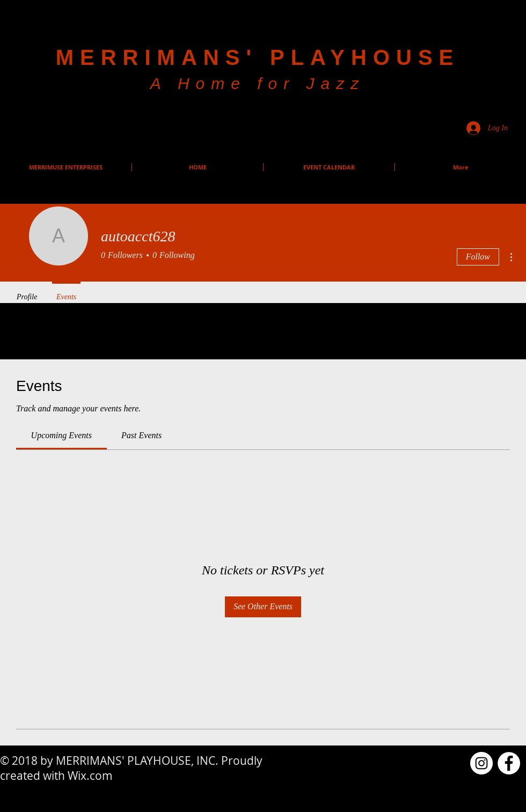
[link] (61, 435)
